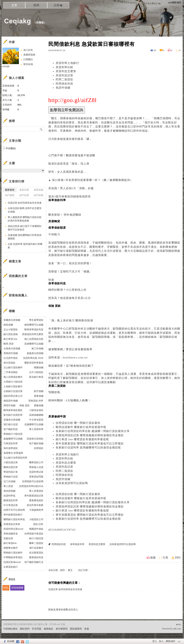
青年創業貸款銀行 (13, 515)
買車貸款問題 (36, 477)
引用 (165, 558)
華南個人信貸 (36, 467)
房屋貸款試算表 (12, 524)
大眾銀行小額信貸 (13, 382)
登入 (155, 641)
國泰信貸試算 (11, 467)
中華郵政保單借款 (13, 557)
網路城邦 (170, 641)
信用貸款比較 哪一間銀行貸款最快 (78, 423)
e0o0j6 (6, 66)
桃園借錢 (39, 367)
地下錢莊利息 (11, 429)
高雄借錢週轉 (36, 415)
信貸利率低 (9, 496)
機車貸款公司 (36, 462)
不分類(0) (11, 148)
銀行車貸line (10, 543)
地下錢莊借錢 (36, 443)
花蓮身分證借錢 (12, 420)
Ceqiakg (18, 21)
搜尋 (41, 129)
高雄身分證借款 (35, 439)
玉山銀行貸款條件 (13, 367)
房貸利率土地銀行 (67, 63)
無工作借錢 (37, 348)
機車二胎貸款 (36, 543)
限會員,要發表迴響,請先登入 (63, 610)
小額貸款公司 (36, 519)
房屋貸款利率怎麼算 (33, 334)
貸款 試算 (38, 524)
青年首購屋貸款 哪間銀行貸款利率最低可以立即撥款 (90, 444)
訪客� (58, 5)
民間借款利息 (64, 84)
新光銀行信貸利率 (13, 415)
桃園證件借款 (36, 529)
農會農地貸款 (36, 500)
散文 (70, 570)
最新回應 (24, 190)
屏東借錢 (39, 396)
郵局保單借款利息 (34, 329)
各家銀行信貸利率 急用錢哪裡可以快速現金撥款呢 (88, 448)
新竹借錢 (39, 391)
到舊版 (40, 23)
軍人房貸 (8, 486)
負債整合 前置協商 (13, 453)
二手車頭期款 (11, 372)
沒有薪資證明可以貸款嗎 (72, 483)
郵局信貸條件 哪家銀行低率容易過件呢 (81, 427)
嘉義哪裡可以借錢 (13, 439)
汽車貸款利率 (11, 443)
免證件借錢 (63, 88)
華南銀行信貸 (11, 477)
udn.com (177, 629)
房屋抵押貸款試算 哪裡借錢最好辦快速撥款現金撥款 (90, 435)
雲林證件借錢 (11, 353)
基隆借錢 (39, 405)
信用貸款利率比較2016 (31, 486)
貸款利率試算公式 (13, 396)
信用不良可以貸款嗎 (14, 510)
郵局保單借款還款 (13, 410)
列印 (178, 558)
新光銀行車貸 (36, 377)
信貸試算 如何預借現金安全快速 (65, 589)
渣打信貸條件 (36, 548)
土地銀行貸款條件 (13, 386)
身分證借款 (9, 363)
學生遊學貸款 (36, 320)
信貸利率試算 (36, 472)
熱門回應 (24, 195)
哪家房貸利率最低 (34, 363)
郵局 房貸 (9, 344)
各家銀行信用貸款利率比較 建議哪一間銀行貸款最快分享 (93, 431)
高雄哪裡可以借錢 (34, 344)
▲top (178, 624)
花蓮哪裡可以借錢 (34, 424)
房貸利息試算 (64, 75)
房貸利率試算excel (13, 529)
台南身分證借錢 (12, 348)
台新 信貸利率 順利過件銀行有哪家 (25, 246)
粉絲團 (11, 641)
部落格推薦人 (18, 295)
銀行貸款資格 (11, 334)
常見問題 (37, 629)
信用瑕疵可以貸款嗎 (33, 481)
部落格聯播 (17, 588)
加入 (161, 641)
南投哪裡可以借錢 (34, 325)
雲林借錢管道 (11, 534)
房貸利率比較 (64, 67)
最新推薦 (39, 190)
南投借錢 (8, 325)
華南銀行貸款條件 (13, 553)
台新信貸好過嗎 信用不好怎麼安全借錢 (25, 210)
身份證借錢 (9, 491)
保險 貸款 (25, 405)
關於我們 (25, 629)
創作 (63, 570)
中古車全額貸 (36, 420)
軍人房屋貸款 (36, 491)
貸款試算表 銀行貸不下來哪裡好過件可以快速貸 (25, 228)
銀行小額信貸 (36, 538)
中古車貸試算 (11, 505)
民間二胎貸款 (64, 79)
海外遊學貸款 (11, 448)
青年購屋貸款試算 (34, 496)
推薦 (153, 558)
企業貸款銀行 (11, 567)
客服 (87, 629)
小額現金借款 (36, 410)
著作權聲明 (62, 629)
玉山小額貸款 (11, 329)
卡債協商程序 (36, 510)
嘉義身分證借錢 (35, 353)
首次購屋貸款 (36, 553)
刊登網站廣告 (10, 629)
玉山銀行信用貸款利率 (15, 458)
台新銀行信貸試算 (13, 391)
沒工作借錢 (9, 481)
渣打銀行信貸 (11, 424)
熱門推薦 (39, 195)
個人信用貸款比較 (34, 339)
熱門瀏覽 (10, 195)
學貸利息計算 (11, 472)
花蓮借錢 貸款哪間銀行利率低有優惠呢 (25, 237)
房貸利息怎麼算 (66, 71)
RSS (6, 588)
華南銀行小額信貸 (13, 434)
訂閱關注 (28, 59)
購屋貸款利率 (11, 500)
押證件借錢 (9, 405)
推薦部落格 (29, 55)
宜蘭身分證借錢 (12, 320)
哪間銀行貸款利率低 (14, 519)
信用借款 (39, 448)
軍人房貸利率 (36, 429)
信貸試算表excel (12, 562)
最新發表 (10, 190)
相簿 (36, 5)
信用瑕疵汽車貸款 (34, 534)
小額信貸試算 (11, 462)
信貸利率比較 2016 (33, 358)
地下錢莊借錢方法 (34, 562)
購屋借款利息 (36, 557)
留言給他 (28, 64)
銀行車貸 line (10, 339)
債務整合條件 (11, 548)
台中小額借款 (36, 372)
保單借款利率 (77, 544)
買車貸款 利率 (36, 401)
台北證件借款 (11, 358)
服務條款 (49, 629)
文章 (14, 5)
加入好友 (28, 50)
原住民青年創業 (35, 505)
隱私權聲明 (76, 629)
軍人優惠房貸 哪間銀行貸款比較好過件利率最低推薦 (25, 219)
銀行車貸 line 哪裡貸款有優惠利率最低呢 (82, 439)
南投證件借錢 (11, 401)
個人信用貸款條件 (13, 377)
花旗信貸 (8, 538)
